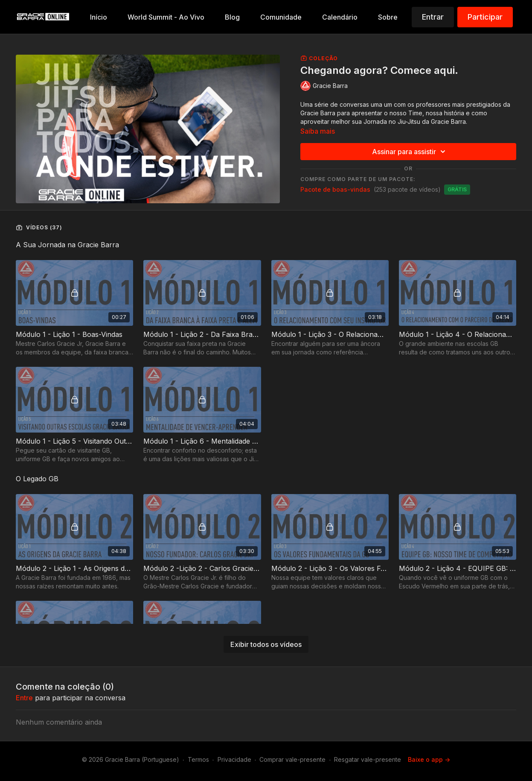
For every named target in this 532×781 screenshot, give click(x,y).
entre (24, 698)
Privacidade (234, 759)
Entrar (433, 17)
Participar (485, 17)
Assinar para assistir (410, 152)
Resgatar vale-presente (368, 759)
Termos (198, 759)
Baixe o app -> (429, 759)
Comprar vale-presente (292, 759)
